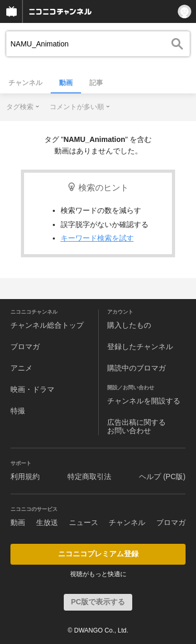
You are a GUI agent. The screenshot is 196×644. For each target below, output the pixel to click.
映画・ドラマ (32, 389)
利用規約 (25, 476)
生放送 (47, 522)
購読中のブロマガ (136, 368)
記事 (96, 83)
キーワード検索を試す (97, 238)
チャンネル (25, 83)
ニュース (84, 522)
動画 (66, 83)
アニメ (21, 368)
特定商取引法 (89, 476)
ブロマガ (25, 347)
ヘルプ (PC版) (162, 476)
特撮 (18, 411)
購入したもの (129, 325)
